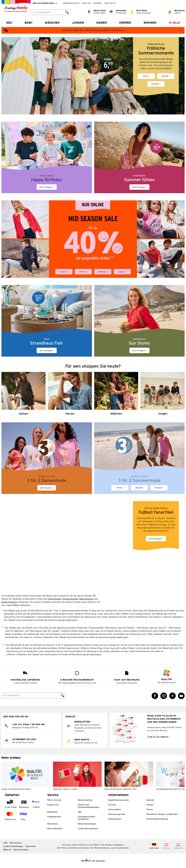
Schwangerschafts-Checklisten (87, 818)
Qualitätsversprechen (71, 3)
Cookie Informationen (88, 828)
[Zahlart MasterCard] (10, 816)
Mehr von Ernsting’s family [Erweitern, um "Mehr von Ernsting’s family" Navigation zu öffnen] (45, 3)
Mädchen (52, 23)
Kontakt (150, 800)
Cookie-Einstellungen (13, 846)
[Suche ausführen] (67, 12)
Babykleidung (86, 599)
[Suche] (31, 695)
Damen (102, 23)
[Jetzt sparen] (47, 458)
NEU (9, 23)
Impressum (30, 846)
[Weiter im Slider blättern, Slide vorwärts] (180, 776)
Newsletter (98, 3)
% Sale (174, 23)
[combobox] (51, 12)
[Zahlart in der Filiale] (11, 804)
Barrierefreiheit (21, 850)
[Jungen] (163, 393)
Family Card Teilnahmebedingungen (89, 806)
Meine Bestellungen (87, 824)
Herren (125, 23)
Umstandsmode (70, 599)
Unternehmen (115, 809)
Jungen (78, 23)
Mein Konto (53, 824)
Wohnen (150, 23)
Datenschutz (16, 843)
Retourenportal (85, 800)
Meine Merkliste (55, 828)
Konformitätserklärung (157, 819)
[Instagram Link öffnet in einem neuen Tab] (164, 696)
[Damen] (23, 393)
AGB (5, 843)
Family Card (86, 3)
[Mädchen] (116, 393)
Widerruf (7, 850)
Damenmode (54, 599)
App (80, 812)
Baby (29, 23)
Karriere (112, 805)
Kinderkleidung (9, 602)
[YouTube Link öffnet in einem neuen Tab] (181, 696)
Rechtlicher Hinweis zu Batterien (162, 814)
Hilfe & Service (110, 3)
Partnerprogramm (117, 814)
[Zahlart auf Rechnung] (24, 804)
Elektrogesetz (115, 819)
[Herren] (70, 393)
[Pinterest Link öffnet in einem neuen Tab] (173, 696)
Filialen (150, 805)
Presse (150, 809)
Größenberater (54, 817)
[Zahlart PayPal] (36, 804)
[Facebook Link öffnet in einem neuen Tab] (155, 696)
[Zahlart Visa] (23, 816)
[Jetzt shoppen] (47, 157)
